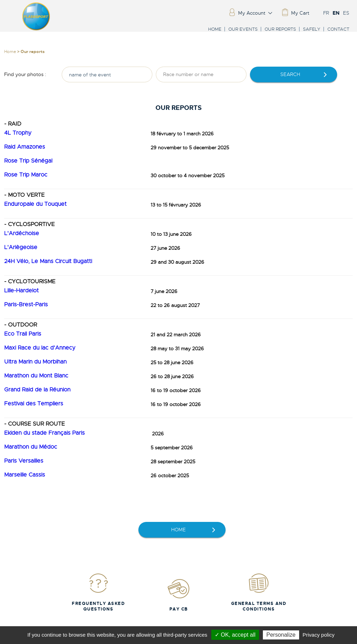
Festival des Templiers (34, 404)
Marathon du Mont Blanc (36, 376)
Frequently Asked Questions (98, 592)
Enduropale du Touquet (35, 204)
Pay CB (178, 595)
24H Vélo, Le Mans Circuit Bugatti (48, 261)
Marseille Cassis (25, 475)
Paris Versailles (24, 461)
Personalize (281, 635)
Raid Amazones (25, 147)
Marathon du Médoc (31, 447)
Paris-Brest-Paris (26, 305)
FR (326, 13)
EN (336, 13)
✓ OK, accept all (235, 635)
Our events (243, 29)
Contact (338, 29)
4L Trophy (18, 133)
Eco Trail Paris (23, 334)
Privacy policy (319, 635)
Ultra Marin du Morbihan (35, 362)
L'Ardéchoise (22, 233)
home (178, 530)
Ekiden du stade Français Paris (44, 433)
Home (215, 29)
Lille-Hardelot (21, 291)
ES (346, 13)
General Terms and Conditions (259, 592)
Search (290, 74)
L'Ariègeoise (21, 247)
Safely (312, 29)
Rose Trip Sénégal (28, 161)
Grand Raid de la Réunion (37, 390)
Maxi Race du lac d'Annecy (40, 348)
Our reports (280, 29)
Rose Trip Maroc (26, 175)
